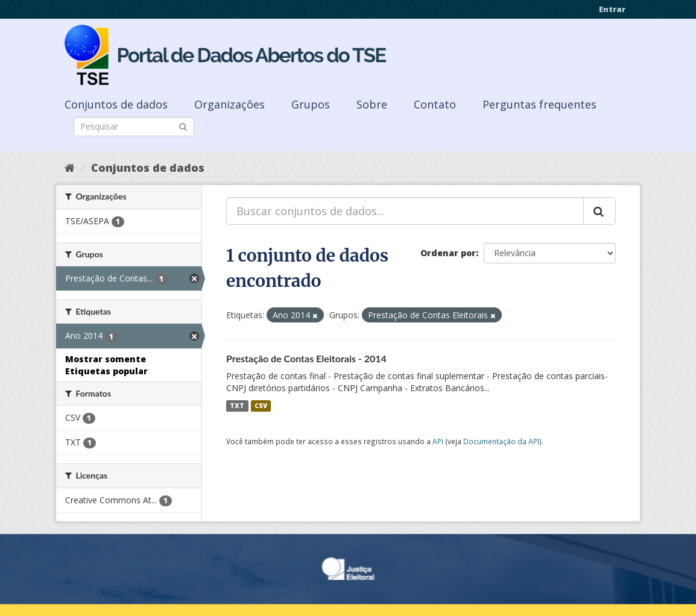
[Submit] (183, 126)
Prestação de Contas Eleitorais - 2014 (306, 358)
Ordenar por (448, 253)
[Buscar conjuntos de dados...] (405, 211)
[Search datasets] (134, 127)
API (438, 441)
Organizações (229, 104)
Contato (435, 104)
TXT (237, 406)
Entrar (612, 9)
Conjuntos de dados (116, 104)
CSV (261, 406)
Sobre (372, 104)
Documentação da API (501, 441)
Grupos (311, 104)
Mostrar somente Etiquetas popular (106, 365)
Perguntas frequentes (539, 104)
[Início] (70, 168)
